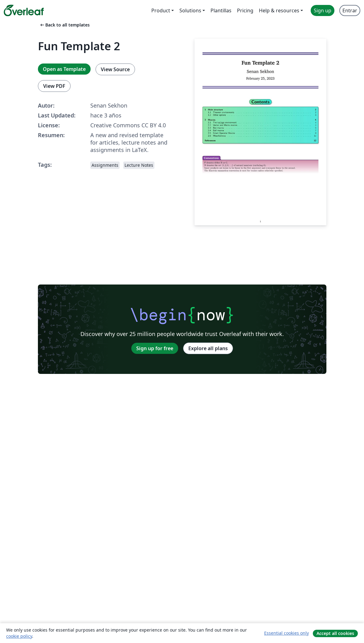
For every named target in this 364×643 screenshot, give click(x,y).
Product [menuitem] (161, 10)
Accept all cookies (335, 633)
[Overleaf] (24, 10)
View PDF (54, 86)
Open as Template (64, 69)
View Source (115, 69)
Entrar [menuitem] (350, 10)
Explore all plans (208, 348)
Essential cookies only (286, 633)
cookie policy (19, 636)
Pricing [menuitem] (245, 10)
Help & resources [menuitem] (279, 10)
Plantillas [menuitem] (221, 10)
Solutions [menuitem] (190, 10)
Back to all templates (64, 25)
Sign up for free (155, 348)
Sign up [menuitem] (323, 10)
